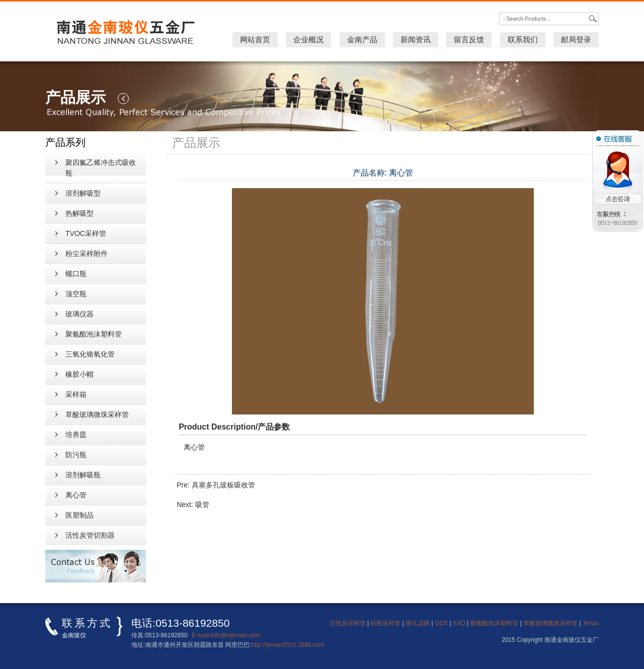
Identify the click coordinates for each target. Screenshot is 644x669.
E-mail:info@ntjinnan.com (226, 635)
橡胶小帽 (79, 374)
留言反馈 (469, 39)
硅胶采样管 (385, 623)
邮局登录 (576, 39)
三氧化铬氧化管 (90, 354)
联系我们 (523, 39)
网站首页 (255, 39)
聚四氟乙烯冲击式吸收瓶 (101, 168)
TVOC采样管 (86, 233)
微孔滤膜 (418, 623)
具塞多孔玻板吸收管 (223, 485)
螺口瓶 (76, 274)
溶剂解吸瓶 (83, 475)
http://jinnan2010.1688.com (288, 645)
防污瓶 (76, 455)
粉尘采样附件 (87, 254)
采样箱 (76, 394)
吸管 (202, 505)
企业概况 (308, 39)
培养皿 (76, 435)
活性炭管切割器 (90, 535)
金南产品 (362, 39)
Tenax (591, 623)
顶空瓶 (76, 294)
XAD (459, 623)
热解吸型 (79, 213)
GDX (441, 623)
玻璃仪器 (79, 314)
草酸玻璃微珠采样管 (97, 414)
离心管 (76, 495)
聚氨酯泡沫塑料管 (94, 334)
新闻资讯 (416, 39)
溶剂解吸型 (83, 193)
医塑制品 (79, 515)
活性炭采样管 (348, 623)
